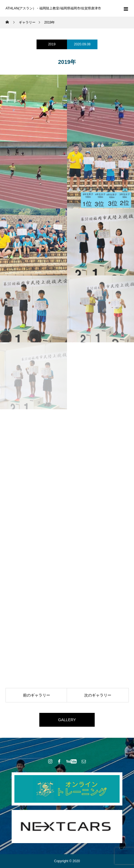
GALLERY (67, 720)
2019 (52, 44)
